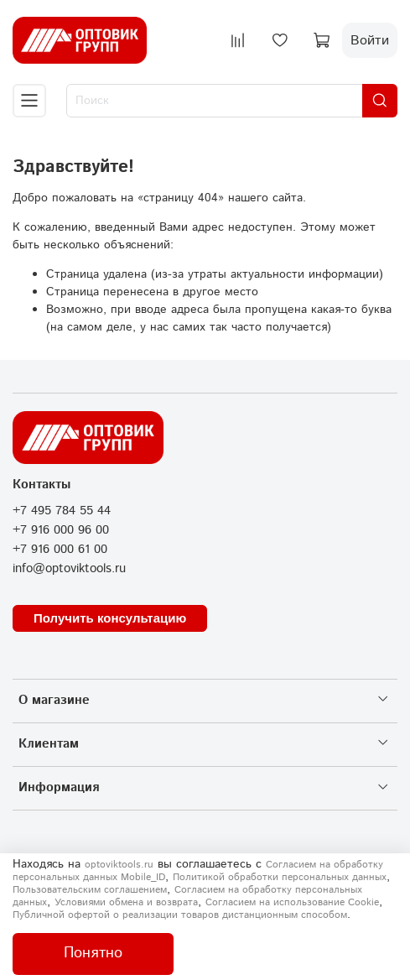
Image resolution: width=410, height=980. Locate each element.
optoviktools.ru (119, 865)
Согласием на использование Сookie (292, 902)
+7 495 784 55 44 (62, 511)
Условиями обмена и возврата (126, 902)
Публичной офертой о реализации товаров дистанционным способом (180, 915)
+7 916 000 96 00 (61, 530)
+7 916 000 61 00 (60, 550)
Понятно (93, 953)
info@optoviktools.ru (69, 569)
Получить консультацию (110, 618)
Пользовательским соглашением (90, 890)
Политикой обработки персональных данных (280, 877)
